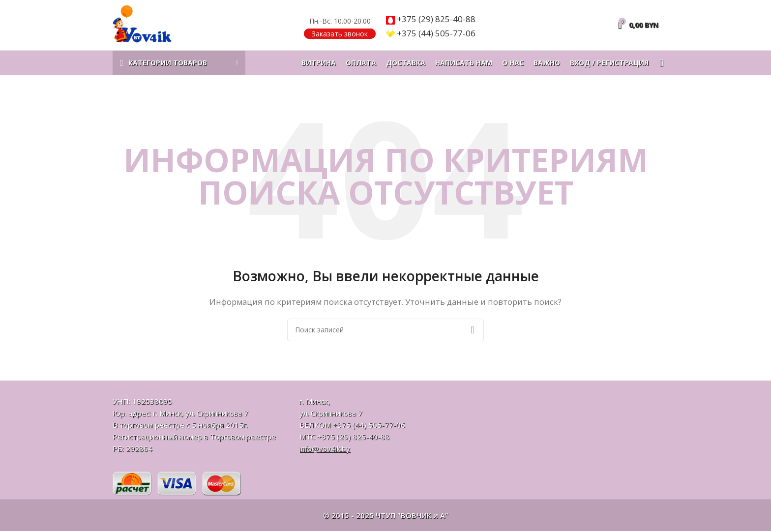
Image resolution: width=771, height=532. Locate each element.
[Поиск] (658, 64)
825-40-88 (431, 19)
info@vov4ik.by (325, 449)
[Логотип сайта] (142, 25)
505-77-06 (431, 34)
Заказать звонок (340, 34)
